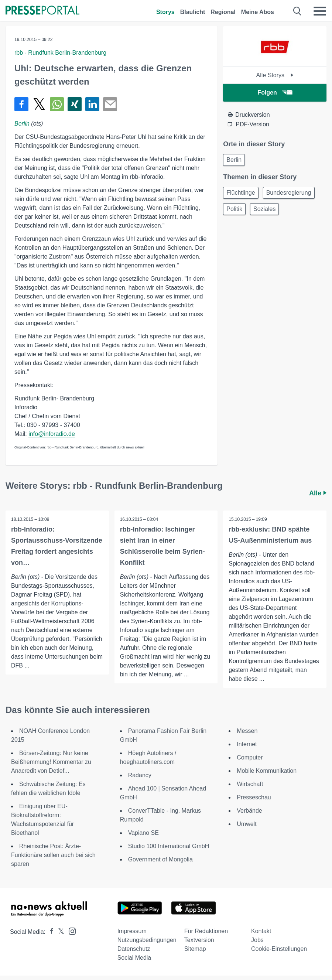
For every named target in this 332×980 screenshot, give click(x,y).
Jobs (257, 940)
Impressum (132, 931)
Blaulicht (193, 12)
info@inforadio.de (52, 434)
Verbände (249, 811)
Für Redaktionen (206, 931)
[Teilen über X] (39, 104)
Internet (247, 744)
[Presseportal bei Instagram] (70, 931)
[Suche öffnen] (297, 11)
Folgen (275, 93)
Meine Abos (258, 12)
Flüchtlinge (241, 193)
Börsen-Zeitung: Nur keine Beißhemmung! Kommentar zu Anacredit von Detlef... (51, 762)
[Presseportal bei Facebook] (49, 932)
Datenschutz (134, 949)
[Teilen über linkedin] (92, 104)
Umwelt (247, 824)
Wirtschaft (250, 784)
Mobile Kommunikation (267, 771)
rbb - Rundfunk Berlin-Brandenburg (60, 53)
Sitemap (195, 949)
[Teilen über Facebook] (21, 104)
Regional (223, 12)
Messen (247, 731)
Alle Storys (275, 75)
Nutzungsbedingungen (147, 940)
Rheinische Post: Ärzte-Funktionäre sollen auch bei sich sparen (53, 855)
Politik (234, 209)
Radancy (140, 775)
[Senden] (110, 104)
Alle (318, 493)
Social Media (134, 958)
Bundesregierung (289, 193)
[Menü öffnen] (320, 11)
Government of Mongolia (160, 859)
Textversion (199, 940)
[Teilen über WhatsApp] (57, 104)
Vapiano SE (143, 833)
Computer (250, 757)
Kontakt (261, 931)
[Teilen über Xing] (75, 104)
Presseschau (254, 797)
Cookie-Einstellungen (279, 949)
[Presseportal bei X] (59, 932)
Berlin (22, 124)
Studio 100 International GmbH (169, 846)
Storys (165, 12)
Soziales (264, 209)
